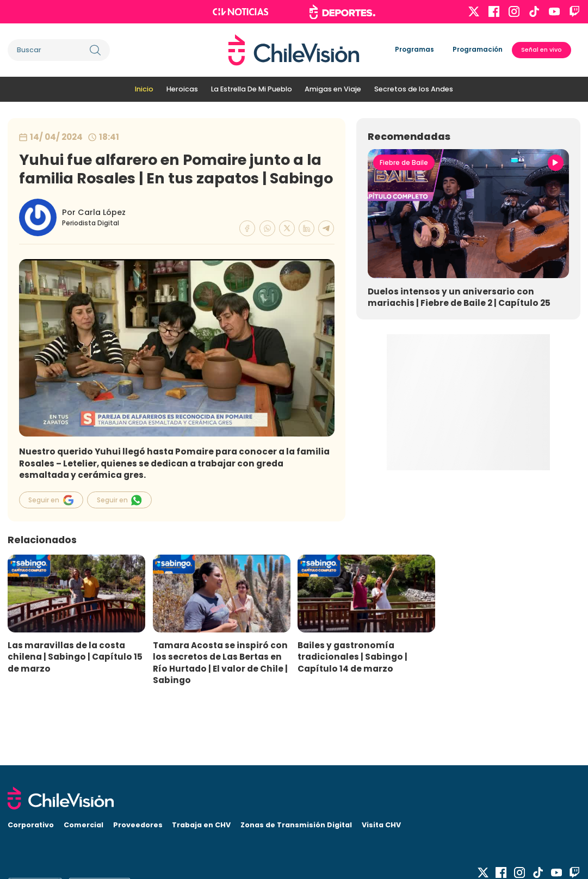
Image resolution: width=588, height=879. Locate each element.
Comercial (83, 825)
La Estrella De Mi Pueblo (252, 89)
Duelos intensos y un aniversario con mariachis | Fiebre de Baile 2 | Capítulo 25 (459, 297)
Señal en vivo (541, 50)
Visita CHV (381, 825)
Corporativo (31, 825)
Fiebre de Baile (404, 163)
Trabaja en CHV (201, 825)
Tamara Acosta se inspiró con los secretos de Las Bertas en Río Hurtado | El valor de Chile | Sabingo (220, 663)
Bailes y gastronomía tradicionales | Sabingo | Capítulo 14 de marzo (352, 657)
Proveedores (138, 825)
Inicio (144, 89)
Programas (414, 50)
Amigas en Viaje (333, 89)
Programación (478, 50)
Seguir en (51, 500)
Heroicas (182, 89)
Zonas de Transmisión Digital (296, 825)
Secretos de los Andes (414, 89)
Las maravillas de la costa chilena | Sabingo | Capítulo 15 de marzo (75, 657)
